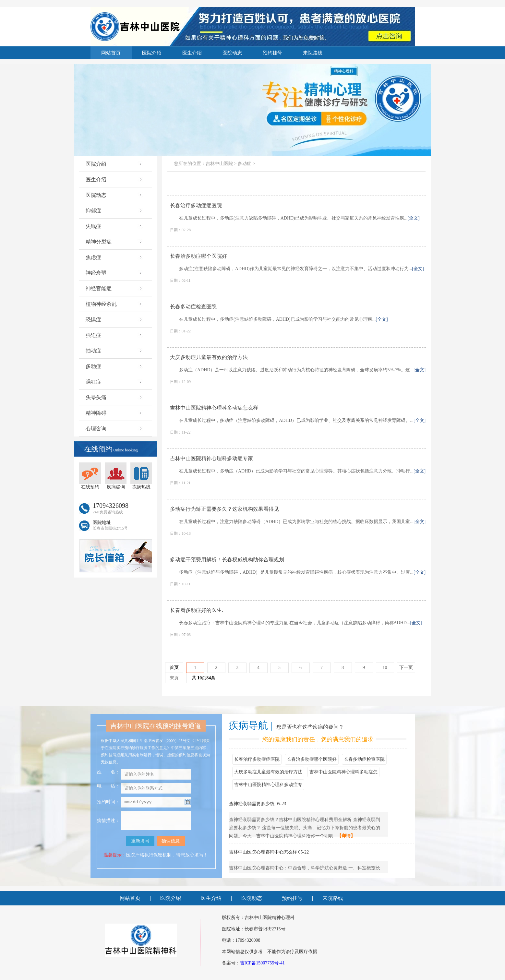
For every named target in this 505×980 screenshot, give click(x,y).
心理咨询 (114, 429)
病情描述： (108, 821)
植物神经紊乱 (114, 304)
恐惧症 (114, 320)
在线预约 (90, 476)
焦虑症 (114, 257)
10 (385, 668)
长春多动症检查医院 (364, 759)
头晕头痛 (114, 397)
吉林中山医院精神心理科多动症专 (268, 785)
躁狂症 (114, 382)
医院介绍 (152, 53)
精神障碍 (114, 413)
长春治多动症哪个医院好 (312, 759)
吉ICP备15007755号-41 (262, 963)
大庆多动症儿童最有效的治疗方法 (268, 772)
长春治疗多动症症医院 (257, 759)
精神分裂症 (114, 242)
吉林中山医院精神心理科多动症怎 (343, 772)
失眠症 (114, 226)
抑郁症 (114, 211)
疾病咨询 (116, 476)
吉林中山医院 (219, 164)
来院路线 (313, 53)
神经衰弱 (114, 273)
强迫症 (114, 335)
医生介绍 (192, 53)
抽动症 (114, 351)
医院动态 (232, 53)
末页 (174, 678)
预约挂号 (272, 53)
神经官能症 (114, 288)
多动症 (114, 366)
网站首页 (111, 53)
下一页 (406, 668)
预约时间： (108, 802)
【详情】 (346, 836)
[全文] (413, 218)
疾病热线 (141, 476)
